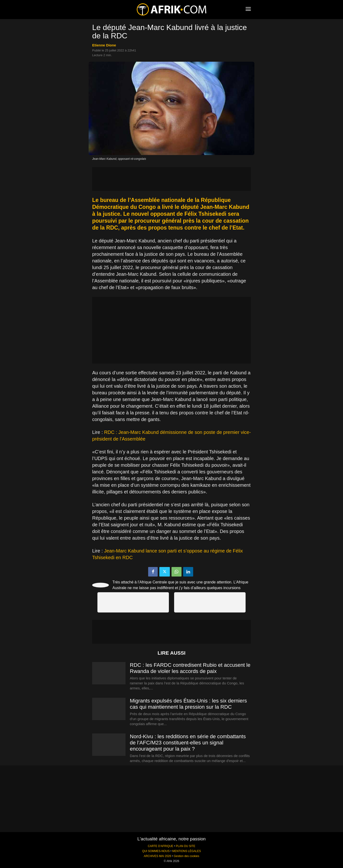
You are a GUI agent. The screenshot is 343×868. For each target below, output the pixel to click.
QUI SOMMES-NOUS (156, 851)
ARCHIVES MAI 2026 (158, 856)
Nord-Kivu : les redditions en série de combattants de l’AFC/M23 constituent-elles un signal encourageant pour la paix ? (188, 743)
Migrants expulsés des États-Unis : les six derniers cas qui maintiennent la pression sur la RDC (188, 704)
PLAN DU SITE (185, 846)
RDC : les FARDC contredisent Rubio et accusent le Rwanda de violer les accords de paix (190, 668)
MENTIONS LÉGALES (187, 851)
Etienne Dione (104, 45)
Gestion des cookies (186, 856)
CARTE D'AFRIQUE (160, 846)
